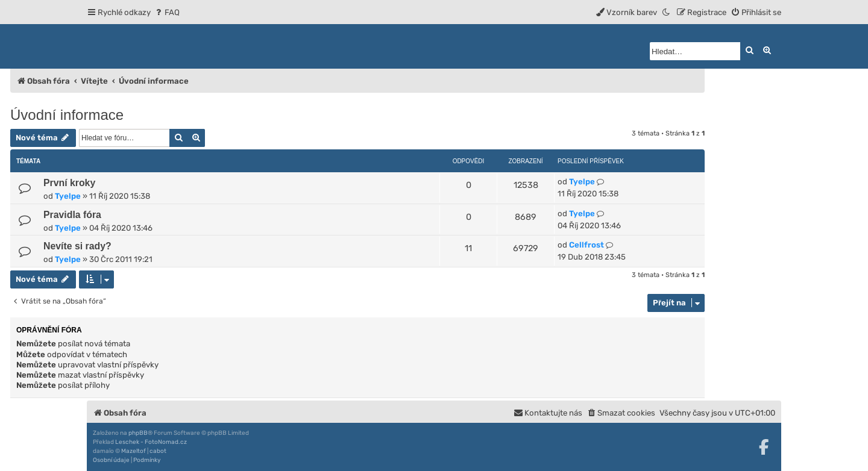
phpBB (138, 433)
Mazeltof (134, 451)
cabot (158, 451)
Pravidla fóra (72, 215)
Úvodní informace (67, 115)
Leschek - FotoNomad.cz (151, 442)
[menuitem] (167, 12)
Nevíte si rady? (77, 246)
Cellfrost (587, 245)
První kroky (69, 183)
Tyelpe (68, 196)
